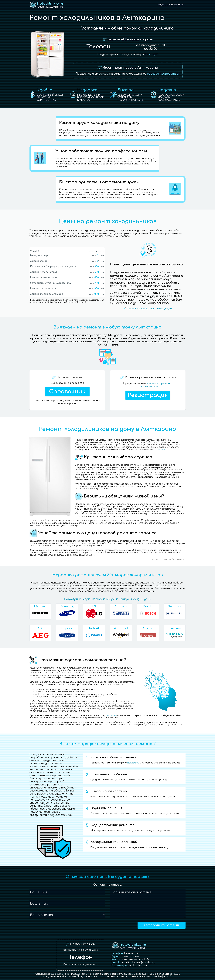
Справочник (67, 392)
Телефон (98, 47)
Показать (131, 953)
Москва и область (161, 559)
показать (159, 450)
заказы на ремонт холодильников (155, 385)
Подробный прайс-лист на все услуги (149, 309)
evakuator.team (139, 966)
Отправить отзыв (162, 925)
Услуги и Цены (165, 5)
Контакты (179, 5)
